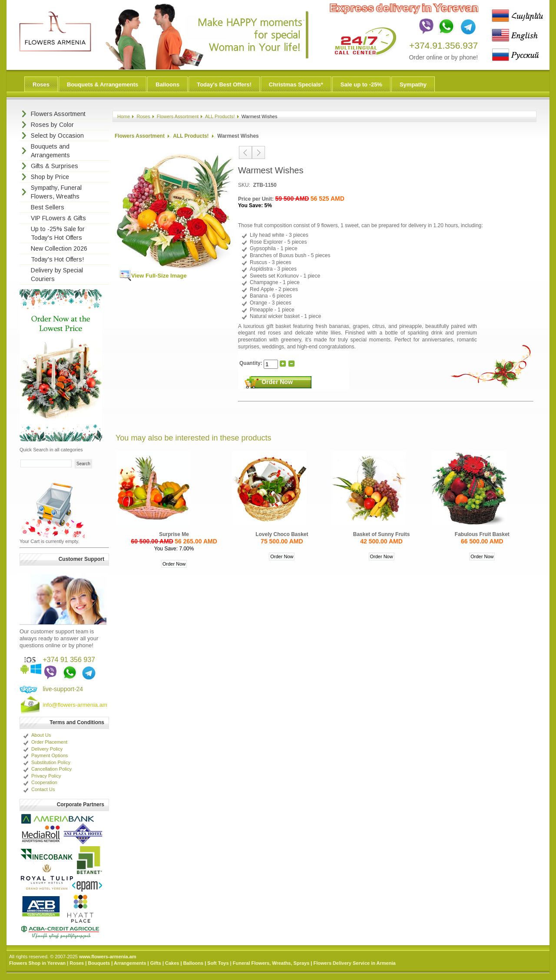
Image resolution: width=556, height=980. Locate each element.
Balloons (167, 84)
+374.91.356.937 (443, 45)
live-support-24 (63, 689)
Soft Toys (218, 963)
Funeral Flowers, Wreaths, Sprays (271, 963)
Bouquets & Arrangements (103, 84)
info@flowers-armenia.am (75, 705)
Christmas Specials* (296, 84)
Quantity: (252, 363)
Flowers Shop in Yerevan (37, 963)
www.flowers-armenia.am (108, 957)
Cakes (172, 963)
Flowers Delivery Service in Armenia (354, 963)
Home (124, 116)
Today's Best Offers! (224, 84)
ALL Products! (220, 116)
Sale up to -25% (361, 84)
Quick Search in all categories (51, 450)
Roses (41, 84)
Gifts (156, 963)
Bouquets (99, 963)
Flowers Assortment (178, 116)
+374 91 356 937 (69, 660)
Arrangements (130, 963)
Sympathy (413, 84)
